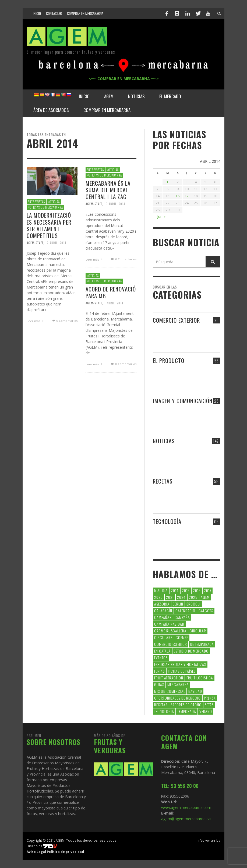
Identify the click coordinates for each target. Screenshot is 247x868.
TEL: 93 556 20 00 (180, 786)
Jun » (161, 216)
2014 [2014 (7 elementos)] (175, 590)
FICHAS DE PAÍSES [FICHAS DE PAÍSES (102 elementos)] (182, 671)
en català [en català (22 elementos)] (162, 651)
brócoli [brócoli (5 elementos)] (193, 604)
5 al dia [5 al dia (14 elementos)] (161, 590)
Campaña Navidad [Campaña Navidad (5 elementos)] (169, 624)
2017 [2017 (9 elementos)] (208, 590)
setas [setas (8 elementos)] (209, 705)
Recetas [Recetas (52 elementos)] (161, 705)
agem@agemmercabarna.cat (186, 819)
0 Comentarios (64, 321)
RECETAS (163, 481)
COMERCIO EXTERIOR (176, 320)
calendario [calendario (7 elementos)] (185, 611)
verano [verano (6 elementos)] (206, 711)
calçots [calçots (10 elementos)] (206, 611)
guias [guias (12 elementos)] (159, 684)
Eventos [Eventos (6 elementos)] (161, 658)
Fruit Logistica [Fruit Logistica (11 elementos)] (200, 678)
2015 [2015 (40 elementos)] (186, 590)
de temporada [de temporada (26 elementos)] (202, 644)
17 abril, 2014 (56, 243)
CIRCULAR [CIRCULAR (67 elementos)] (198, 631)
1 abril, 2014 (114, 303)
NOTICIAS (54, 202)
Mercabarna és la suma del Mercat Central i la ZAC (108, 190)
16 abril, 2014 (115, 204)
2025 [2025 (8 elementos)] (193, 597)
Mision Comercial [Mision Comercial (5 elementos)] (170, 691)
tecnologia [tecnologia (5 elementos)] (164, 711)
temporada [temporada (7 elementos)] (187, 711)
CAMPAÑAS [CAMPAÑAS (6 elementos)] (163, 617)
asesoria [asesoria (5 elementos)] (162, 604)
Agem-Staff (35, 243)
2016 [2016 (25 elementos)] (197, 590)
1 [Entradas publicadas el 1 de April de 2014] (167, 182)
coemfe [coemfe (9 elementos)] (182, 637)
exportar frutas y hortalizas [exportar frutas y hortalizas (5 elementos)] (180, 664)
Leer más (36, 321)
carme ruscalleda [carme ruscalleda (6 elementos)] (170, 631)
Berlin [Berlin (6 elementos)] (178, 604)
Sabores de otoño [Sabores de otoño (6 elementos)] (186, 705)
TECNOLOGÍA (167, 521)
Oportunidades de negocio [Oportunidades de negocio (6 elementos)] (177, 698)
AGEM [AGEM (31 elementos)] (205, 597)
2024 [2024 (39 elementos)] (181, 597)
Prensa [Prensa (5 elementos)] (210, 698)
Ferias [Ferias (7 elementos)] (159, 671)
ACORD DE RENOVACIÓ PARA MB (111, 292)
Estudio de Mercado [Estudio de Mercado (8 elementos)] (191, 651)
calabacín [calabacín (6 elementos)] (163, 611)
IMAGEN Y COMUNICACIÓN (183, 401)
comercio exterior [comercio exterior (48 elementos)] (171, 644)
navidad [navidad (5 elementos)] (195, 691)
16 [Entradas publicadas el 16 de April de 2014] (178, 196)
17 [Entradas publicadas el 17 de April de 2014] (187, 196)
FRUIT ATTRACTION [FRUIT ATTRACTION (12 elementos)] (169, 678)
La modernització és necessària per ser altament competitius (49, 225)
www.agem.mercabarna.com (186, 807)
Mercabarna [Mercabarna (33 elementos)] (178, 684)
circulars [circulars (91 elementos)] (163, 637)
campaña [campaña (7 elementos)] (182, 617)
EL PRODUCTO (169, 360)
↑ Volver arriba (209, 840)
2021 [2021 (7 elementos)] (170, 597)
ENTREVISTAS (36, 202)
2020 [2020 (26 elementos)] (158, 597)
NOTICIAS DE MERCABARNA (45, 207)
